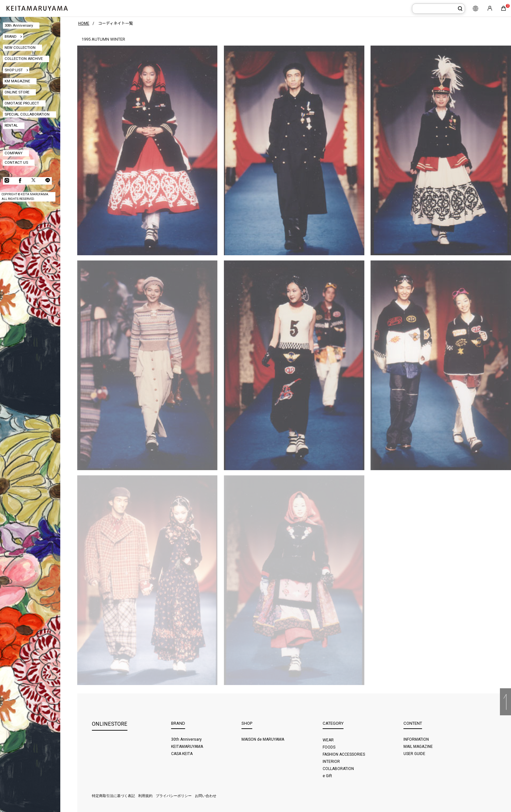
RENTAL (11, 125)
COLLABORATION (338, 769)
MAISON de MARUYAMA (263, 739)
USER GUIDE (414, 754)
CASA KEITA (182, 754)
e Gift (327, 776)
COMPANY (14, 153)
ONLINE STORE (17, 92)
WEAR (328, 740)
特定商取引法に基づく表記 (113, 796)
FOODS (329, 747)
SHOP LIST (14, 70)
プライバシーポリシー (174, 796)
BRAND (11, 36)
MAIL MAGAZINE (418, 747)
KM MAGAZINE (17, 81)
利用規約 (145, 796)
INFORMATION (416, 739)
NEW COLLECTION (20, 48)
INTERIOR (331, 762)
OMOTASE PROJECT (22, 103)
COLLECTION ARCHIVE (24, 59)
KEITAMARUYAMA (187, 747)
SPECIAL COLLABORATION (27, 114)
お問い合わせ (206, 796)
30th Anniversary (19, 25)
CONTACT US (16, 162)
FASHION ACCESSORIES (344, 754)
